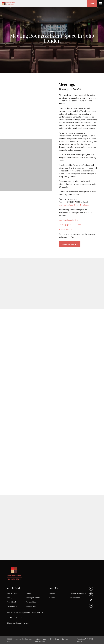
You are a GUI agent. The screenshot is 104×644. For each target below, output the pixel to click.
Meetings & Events (33, 598)
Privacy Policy (12, 606)
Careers (52, 598)
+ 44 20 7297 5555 (15, 618)
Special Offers (75, 598)
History (52, 593)
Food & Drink (11, 602)
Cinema (29, 593)
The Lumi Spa (31, 602)
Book (92, 3)
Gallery (9, 598)
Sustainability (31, 606)
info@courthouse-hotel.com (19, 623)
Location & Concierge (78, 593)
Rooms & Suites (12, 593)
